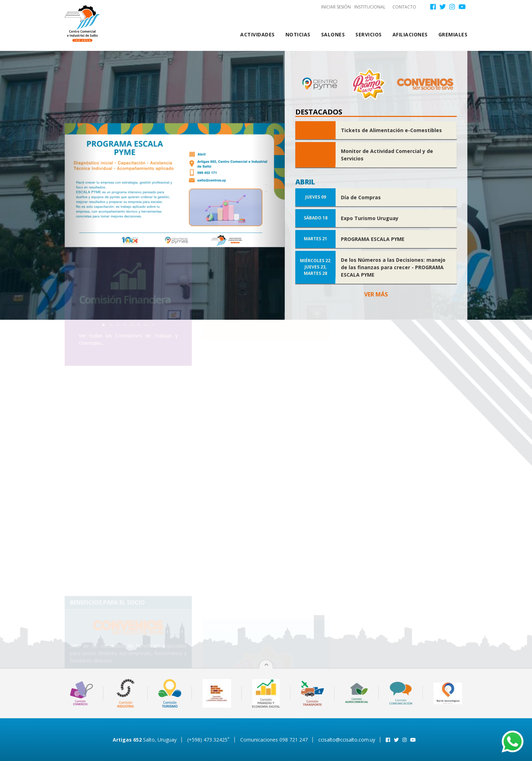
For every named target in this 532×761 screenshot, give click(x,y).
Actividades (258, 34)
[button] (81, 185)
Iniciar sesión (336, 7)
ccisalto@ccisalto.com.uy (347, 740)
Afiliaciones (410, 34)
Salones (333, 34)
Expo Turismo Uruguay (370, 218)
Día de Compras (361, 197)
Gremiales (453, 34)
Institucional (370, 7)
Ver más (376, 294)
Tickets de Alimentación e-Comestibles (391, 130)
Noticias (298, 34)
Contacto (404, 7)
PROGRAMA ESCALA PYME (373, 239)
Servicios (369, 34)
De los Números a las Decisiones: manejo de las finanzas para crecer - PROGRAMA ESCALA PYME (393, 267)
